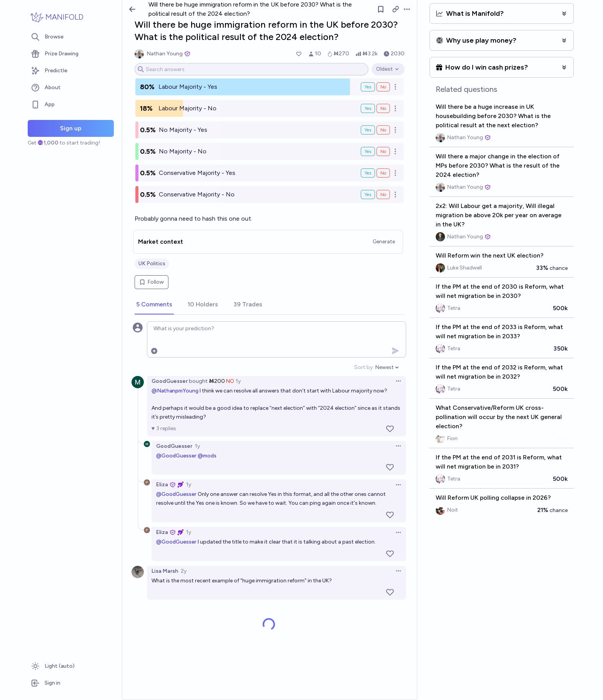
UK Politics (152, 264)
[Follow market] (381, 9)
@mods (207, 456)
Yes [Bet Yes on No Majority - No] (368, 151)
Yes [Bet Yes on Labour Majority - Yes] (368, 87)
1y (238, 381)
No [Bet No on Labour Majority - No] (383, 108)
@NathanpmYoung (175, 391)
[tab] (154, 305)
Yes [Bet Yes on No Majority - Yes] (368, 130)
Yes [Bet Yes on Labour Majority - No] (368, 108)
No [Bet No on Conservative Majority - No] (383, 195)
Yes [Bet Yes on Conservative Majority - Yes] (368, 173)
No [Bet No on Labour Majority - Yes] (383, 87)
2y (184, 571)
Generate (384, 242)
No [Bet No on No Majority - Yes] (383, 130)
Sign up (71, 128)
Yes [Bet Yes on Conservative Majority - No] (368, 195)
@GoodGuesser (176, 456)
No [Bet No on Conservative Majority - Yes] (383, 173)
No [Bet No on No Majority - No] (383, 151)
